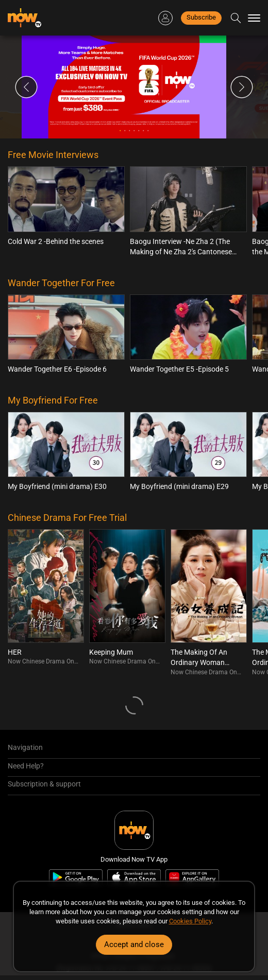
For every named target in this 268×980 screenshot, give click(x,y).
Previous (26, 87)
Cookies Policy (190, 921)
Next (242, 87)
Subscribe (201, 17)
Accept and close (134, 944)
